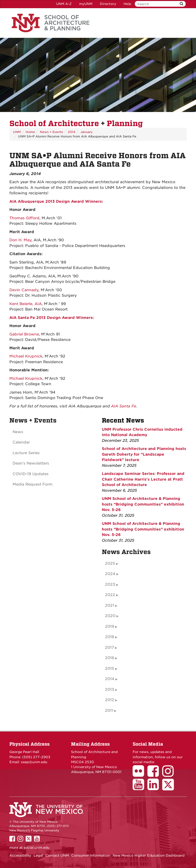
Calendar (21, 442)
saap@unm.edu (34, 762)
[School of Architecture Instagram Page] (170, 775)
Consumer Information (91, 855)
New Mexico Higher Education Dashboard (149, 855)
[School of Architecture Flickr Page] (140, 775)
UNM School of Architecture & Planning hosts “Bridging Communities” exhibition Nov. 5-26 (143, 504)
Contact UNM (57, 855)
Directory (108, 4)
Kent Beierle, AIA (26, 304)
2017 (109, 647)
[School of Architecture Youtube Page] (140, 788)
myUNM (86, 4)
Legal (38, 855)
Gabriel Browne (24, 334)
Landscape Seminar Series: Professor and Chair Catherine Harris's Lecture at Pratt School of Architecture (143, 479)
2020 (110, 616)
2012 (110, 700)
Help (127, 4)
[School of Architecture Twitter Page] (170, 788)
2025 (110, 563)
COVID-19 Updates (31, 474)
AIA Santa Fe (124, 406)
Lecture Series (26, 453)
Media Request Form (33, 484)
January (87, 132)
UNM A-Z (64, 4)
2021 (110, 605)
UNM (17, 132)
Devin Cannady (24, 290)
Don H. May (20, 240)
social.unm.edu (37, 847)
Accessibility (20, 855)
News (18, 432)
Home (30, 132)
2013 (110, 690)
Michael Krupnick (26, 356)
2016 (110, 658)
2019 (110, 626)
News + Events (51, 132)
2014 (72, 132)
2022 (110, 595)
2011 (109, 711)
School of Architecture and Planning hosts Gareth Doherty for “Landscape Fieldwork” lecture (144, 454)
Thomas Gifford (24, 218)
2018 (110, 637)
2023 (110, 584)
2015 (110, 668)
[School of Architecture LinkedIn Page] (155, 788)
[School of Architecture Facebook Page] (155, 775)
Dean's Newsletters (31, 463)
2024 (110, 574)
